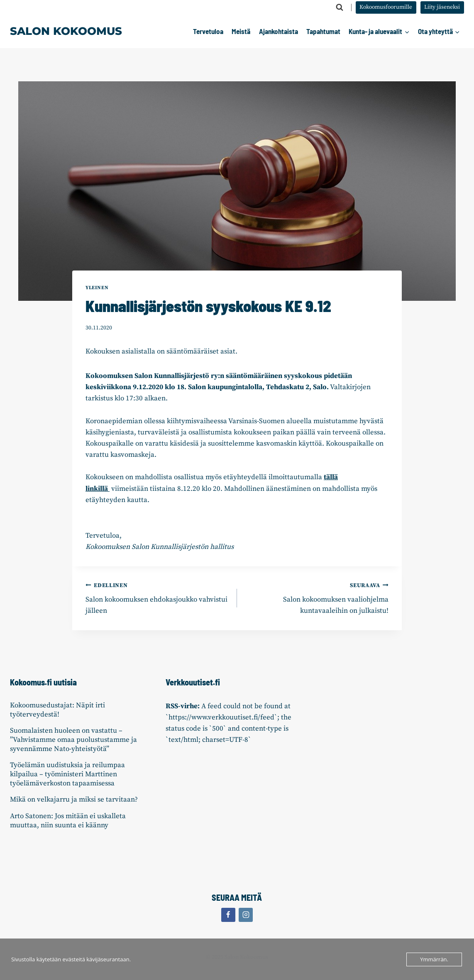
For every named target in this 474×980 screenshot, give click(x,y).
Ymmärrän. (434, 959)
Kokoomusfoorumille (386, 7)
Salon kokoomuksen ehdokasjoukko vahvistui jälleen (158, 598)
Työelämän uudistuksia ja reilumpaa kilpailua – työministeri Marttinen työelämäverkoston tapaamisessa (67, 774)
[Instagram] (246, 915)
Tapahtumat (323, 31)
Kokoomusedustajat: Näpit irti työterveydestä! (57, 710)
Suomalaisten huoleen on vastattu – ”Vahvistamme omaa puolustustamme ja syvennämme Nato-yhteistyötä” (73, 740)
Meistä (241, 31)
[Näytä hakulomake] (340, 7)
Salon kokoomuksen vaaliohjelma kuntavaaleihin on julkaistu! (316, 598)
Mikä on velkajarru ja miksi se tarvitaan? (74, 800)
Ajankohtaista (279, 31)
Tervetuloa (208, 31)
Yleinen (97, 288)
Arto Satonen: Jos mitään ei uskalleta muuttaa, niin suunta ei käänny (68, 821)
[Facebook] (228, 915)
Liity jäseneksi (442, 7)
